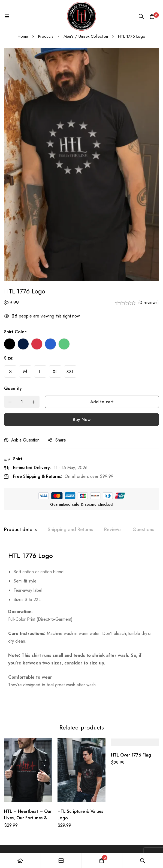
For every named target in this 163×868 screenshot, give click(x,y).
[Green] (64, 344)
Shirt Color (16, 332)
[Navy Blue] (23, 344)
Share (61, 440)
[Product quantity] (22, 402)
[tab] (20, 530)
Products (46, 36)
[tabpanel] (81, 618)
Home (23, 36)
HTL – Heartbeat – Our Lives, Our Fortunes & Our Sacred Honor (28, 797)
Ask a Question (25, 440)
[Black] (10, 344)
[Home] (20, 860)
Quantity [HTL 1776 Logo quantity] (13, 388)
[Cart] (152, 16)
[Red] (37, 344)
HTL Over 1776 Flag (131, 734)
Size (9, 358)
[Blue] (50, 344)
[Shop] (61, 860)
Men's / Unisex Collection (86, 36)
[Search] (141, 16)
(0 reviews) (149, 303)
